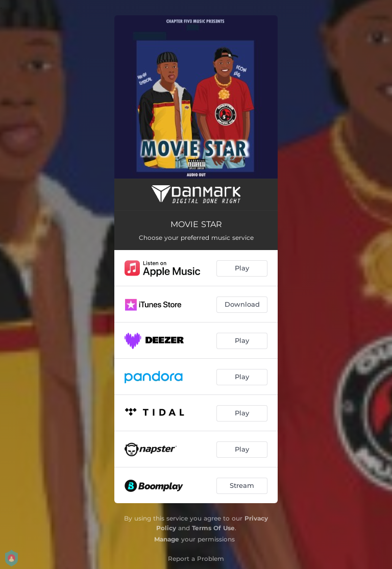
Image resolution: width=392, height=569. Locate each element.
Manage (167, 539)
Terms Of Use (213, 528)
